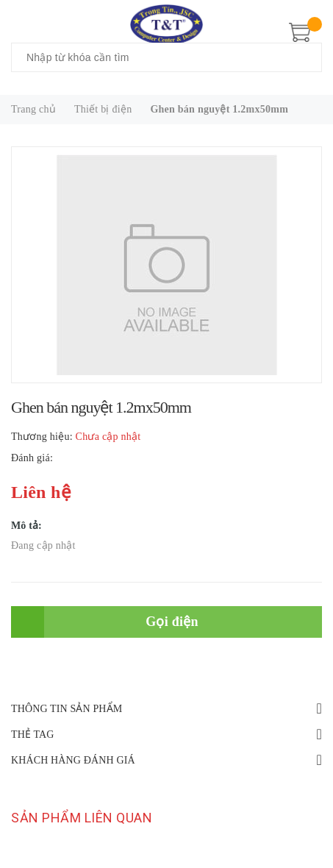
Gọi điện (172, 622)
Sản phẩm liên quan (82, 818)
